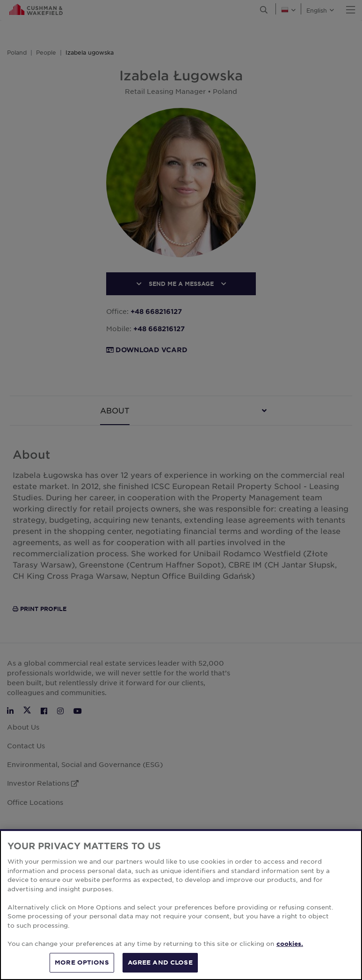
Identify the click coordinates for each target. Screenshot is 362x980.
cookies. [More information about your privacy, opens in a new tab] (290, 944)
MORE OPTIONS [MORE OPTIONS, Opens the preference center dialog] (82, 962)
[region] (181, 905)
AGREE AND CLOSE (160, 962)
